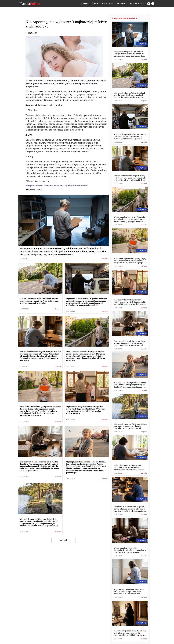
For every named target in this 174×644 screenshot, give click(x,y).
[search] (153, 4)
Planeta (30, 4)
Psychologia (138, 4)
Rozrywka (107, 4)
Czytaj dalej (64, 540)
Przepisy (122, 4)
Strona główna (89, 4)
